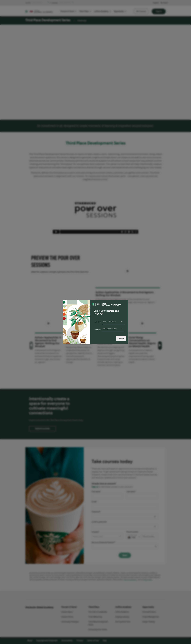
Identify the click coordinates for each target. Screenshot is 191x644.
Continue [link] (121, 339)
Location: (97, 322)
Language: (97, 329)
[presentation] (113, 329)
